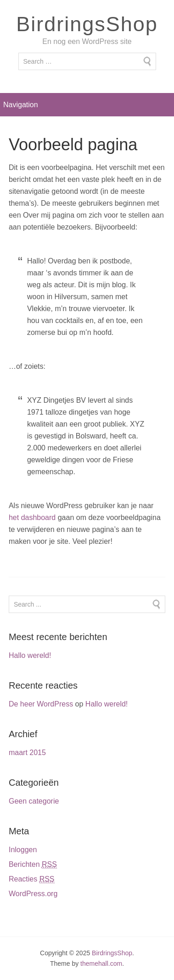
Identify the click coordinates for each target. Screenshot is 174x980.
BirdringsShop (87, 24)
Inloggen (23, 850)
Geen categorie (34, 801)
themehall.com (101, 964)
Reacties (32, 879)
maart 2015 (27, 753)
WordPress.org (33, 894)
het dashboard (32, 517)
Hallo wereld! (30, 655)
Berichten (33, 865)
